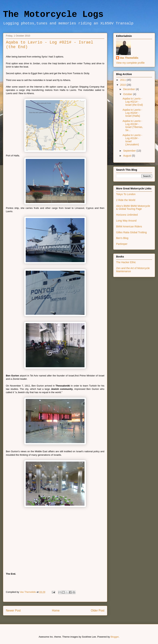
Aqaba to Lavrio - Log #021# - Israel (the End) (133, 102)
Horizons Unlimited (127, 215)
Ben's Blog (122, 238)
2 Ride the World (126, 200)
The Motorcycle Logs (53, 14)
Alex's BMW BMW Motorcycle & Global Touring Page (133, 207)
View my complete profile (130, 63)
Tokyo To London (126, 194)
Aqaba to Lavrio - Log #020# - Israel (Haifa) (132, 113)
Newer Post (13, 611)
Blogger (115, 637)
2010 (123, 85)
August (127, 156)
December (129, 89)
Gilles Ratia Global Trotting (131, 232)
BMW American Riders (129, 226)
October (128, 94)
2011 (123, 80)
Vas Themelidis (129, 58)
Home (56, 611)
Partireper (122, 244)
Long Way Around (126, 221)
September (130, 151)
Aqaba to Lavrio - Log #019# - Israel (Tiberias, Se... (133, 126)
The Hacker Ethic (126, 262)
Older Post (98, 611)
